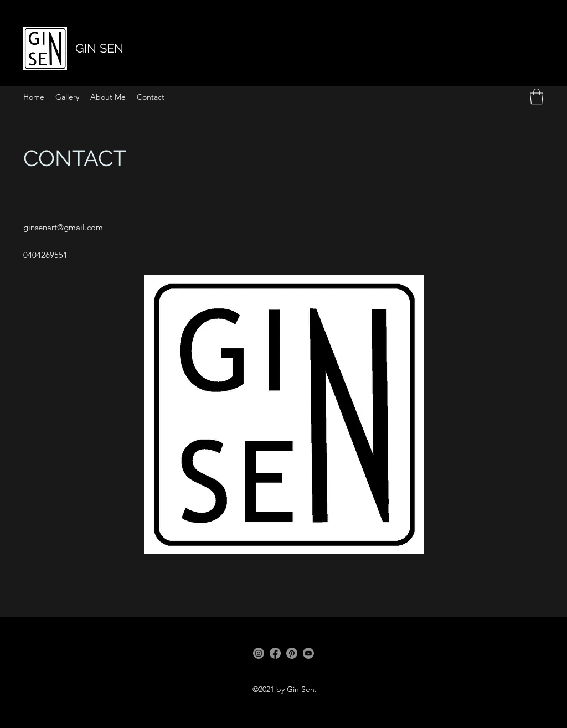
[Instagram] (259, 653)
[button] (537, 97)
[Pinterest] (292, 653)
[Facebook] (275, 653)
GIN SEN (99, 48)
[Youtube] (308, 653)
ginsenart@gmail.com (63, 227)
